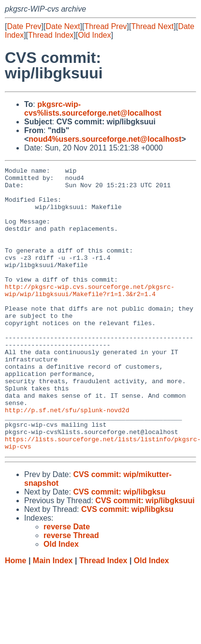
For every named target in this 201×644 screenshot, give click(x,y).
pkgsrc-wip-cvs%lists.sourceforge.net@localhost (93, 109)
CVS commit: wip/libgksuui (145, 557)
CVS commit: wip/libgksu (119, 548)
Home (15, 617)
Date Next (63, 26)
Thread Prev (106, 26)
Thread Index (51, 35)
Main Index (53, 617)
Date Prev (24, 26)
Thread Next (152, 26)
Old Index (94, 35)
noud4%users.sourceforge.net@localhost (105, 139)
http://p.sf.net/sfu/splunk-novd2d (67, 459)
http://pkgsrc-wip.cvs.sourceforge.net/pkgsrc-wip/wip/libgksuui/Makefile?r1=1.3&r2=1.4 (90, 315)
